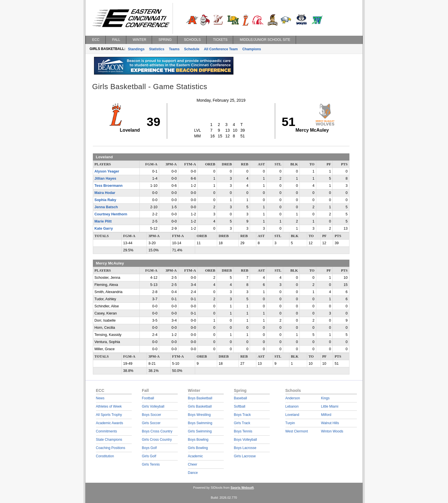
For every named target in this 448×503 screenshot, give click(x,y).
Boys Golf (149, 448)
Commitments (107, 431)
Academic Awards (110, 423)
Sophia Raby (105, 200)
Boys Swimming (200, 423)
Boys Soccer (152, 415)
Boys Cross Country (157, 431)
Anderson (293, 398)
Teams (174, 49)
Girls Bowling (198, 448)
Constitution (105, 456)
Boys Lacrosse (245, 448)
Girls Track (242, 423)
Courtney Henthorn (111, 214)
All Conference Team (221, 49)
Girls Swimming (200, 431)
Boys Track (242, 415)
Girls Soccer (151, 423)
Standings (136, 49)
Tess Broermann (109, 186)
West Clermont (297, 431)
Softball (240, 406)
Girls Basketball (200, 406)
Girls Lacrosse (245, 456)
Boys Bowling (198, 440)
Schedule (192, 49)
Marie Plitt (103, 221)
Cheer (193, 464)
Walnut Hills (330, 423)
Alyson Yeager (107, 171)
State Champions (109, 440)
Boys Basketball (200, 398)
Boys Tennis (243, 431)
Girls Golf (149, 456)
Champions (252, 49)
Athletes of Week (109, 406)
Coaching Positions (111, 448)
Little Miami (330, 406)
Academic (196, 456)
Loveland (292, 415)
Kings (325, 398)
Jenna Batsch (106, 207)
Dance (193, 473)
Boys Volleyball (246, 440)
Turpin (290, 423)
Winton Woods (332, 431)
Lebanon (292, 406)
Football (148, 398)
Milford (326, 415)
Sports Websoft (242, 488)
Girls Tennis (151, 464)
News (100, 398)
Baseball (241, 398)
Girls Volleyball (153, 406)
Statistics (157, 49)
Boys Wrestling (199, 415)
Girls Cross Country (157, 440)
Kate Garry (104, 229)
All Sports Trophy (109, 415)
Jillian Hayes (105, 179)
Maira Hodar (105, 193)
